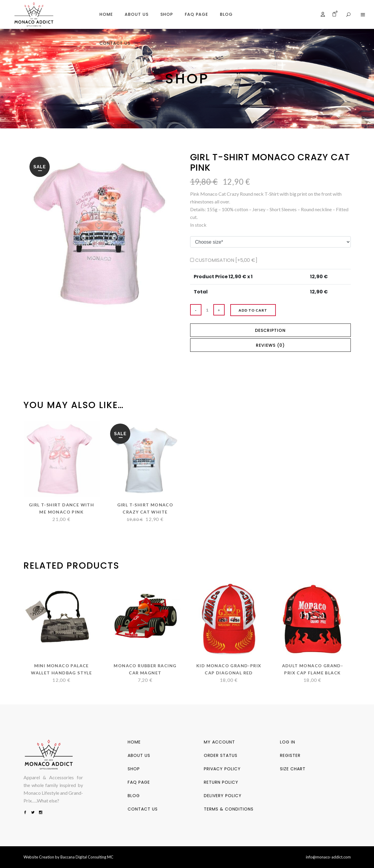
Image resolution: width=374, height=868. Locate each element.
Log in (288, 742)
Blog (134, 796)
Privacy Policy (222, 769)
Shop (134, 769)
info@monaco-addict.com (328, 857)
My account (219, 742)
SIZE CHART (293, 769)
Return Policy (221, 782)
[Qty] (207, 310)
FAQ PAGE (139, 782)
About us (139, 755)
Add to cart (261, 310)
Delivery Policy (223, 796)
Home (134, 742)
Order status (221, 755)
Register (290, 755)
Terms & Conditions (229, 809)
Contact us (143, 809)
